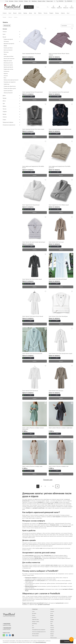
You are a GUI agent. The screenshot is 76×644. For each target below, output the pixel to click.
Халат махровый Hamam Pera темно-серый (33, 129)
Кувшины (6, 73)
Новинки (63, 13)
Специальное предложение (9, 125)
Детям (20, 13)
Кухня (10, 13)
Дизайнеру (34, 1)
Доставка (11, 1)
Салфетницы (7, 84)
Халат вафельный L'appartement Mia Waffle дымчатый (60, 167)
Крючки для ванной (8, 50)
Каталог (29, 7)
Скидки (4, 120)
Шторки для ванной (8, 93)
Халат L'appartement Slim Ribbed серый (59, 205)
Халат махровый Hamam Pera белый (32, 53)
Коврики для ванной (8, 39)
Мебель (40, 13)
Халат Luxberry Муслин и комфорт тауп (59, 466)
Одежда (25, 13)
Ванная (15, 13)
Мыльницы (6, 52)
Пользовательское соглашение (39, 630)
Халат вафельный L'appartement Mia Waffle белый (33, 167)
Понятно (67, 641)
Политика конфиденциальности (39, 632)
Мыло (5, 78)
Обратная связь (35, 619)
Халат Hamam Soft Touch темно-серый (32, 279)
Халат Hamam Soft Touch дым (56, 242)
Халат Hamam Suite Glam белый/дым (58, 316)
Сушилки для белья (8, 91)
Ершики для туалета (8, 65)
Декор (31, 13)
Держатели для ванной (9, 44)
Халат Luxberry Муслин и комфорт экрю (32, 466)
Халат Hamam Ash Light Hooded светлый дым (34, 242)
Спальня (5, 13)
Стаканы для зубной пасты (10, 86)
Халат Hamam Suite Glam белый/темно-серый (60, 353)
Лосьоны (6, 76)
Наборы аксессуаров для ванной (11, 80)
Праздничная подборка (8, 122)
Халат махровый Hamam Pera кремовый (59, 92)
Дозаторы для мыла (8, 63)
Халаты (5, 46)
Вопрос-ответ (50, 1)
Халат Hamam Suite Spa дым (56, 391)
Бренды (57, 13)
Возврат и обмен (42, 1)
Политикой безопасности (41, 642)
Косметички (6, 71)
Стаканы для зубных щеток (10, 88)
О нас (7, 1)
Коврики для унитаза (8, 69)
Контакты (21, 1)
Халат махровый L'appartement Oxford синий (60, 129)
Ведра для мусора (8, 61)
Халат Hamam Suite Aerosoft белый (58, 279)
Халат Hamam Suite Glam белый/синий (32, 353)
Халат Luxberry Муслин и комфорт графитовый (61, 428)
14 (53, 486)
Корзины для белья (8, 48)
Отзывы (26, 1)
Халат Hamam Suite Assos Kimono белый (33, 316)
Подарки (51, 13)
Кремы (5, 54)
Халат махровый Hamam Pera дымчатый (32, 92)
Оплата (16, 1)
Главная (4, 17)
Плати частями (35, 636)
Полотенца (6, 41)
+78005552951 (69, 1)
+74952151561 (60, 1)
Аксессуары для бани (8, 56)
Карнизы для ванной (8, 67)
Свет (35, 13)
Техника (45, 13)
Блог (33, 628)
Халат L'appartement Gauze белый (31, 205)
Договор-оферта (36, 634)
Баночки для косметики (9, 59)
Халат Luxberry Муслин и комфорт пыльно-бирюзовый (33, 428)
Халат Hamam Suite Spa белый (30, 391)
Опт (30, 1)
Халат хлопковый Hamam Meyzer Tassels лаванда (59, 54)
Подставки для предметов (10, 82)
